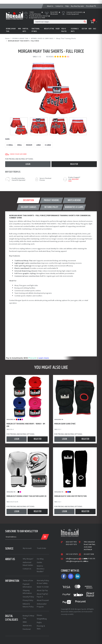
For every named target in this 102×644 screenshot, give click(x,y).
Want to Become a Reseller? (41, 569)
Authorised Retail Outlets (28, 564)
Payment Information (27, 585)
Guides (39, 562)
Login (28, 164)
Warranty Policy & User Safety (43, 582)
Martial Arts (27, 626)
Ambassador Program (42, 605)
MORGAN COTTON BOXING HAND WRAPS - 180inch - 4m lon (26, 425)
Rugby (39, 622)
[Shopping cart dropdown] (94, 22)
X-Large (48, 145)
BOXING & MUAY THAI (11, 30)
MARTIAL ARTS (25, 30)
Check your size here (16, 154)
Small (20, 145)
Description (28, 200)
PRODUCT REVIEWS (51, 200)
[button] (42, 13)
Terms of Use (28, 580)
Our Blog (40, 559)
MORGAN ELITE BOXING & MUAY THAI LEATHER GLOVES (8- (27, 496)
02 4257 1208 (89, 554)
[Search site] (85, 22)
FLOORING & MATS (75, 30)
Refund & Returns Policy (28, 605)
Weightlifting (42, 619)
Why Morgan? (28, 559)
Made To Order (43, 587)
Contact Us (27, 569)
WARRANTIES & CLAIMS (74, 207)
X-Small (10, 145)
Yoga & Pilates (64, 30)
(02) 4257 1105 (74, 180)
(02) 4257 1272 (71, 544)
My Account (27, 548)
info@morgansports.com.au (77, 559)
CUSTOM (84, 29)
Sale (94, 29)
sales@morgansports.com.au (77, 561)
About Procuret (43, 600)
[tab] (29, 200)
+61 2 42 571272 (72, 554)
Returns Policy (51, 207)
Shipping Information (27, 592)
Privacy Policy (28, 600)
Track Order (41, 548)
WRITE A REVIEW (74, 200)
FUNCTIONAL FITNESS (36, 30)
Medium (29, 145)
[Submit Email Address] (45, 537)
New (90, 29)
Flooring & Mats (41, 627)
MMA (20, 29)
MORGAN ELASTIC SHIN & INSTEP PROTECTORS (71, 496)
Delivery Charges (29, 207)
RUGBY (58, 29)
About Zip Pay (42, 590)
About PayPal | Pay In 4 (42, 595)
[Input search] (58, 22)
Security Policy (28, 597)
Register (74, 164)
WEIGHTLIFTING (49, 29)
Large (39, 145)
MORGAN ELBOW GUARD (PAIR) (65, 424)
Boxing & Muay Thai (28, 617)
